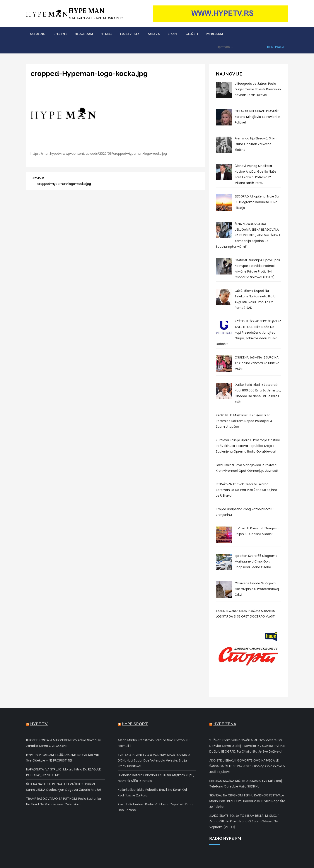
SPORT (173, 34)
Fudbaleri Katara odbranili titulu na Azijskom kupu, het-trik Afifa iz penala (156, 778)
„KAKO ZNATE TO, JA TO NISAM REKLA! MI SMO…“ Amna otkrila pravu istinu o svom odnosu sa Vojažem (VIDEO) (244, 821)
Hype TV (39, 724)
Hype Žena (225, 724)
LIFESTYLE (60, 34)
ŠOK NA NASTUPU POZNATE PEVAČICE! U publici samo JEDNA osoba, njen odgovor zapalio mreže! (63, 787)
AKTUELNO (38, 34)
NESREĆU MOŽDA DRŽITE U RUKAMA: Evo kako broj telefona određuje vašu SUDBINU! (246, 784)
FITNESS (107, 34)
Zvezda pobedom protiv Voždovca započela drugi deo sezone (155, 807)
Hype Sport (135, 724)
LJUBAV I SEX (130, 34)
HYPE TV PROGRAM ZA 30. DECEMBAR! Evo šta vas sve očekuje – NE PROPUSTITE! (63, 758)
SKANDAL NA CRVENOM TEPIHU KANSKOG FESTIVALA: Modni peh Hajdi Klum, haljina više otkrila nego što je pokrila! (247, 801)
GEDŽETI (192, 34)
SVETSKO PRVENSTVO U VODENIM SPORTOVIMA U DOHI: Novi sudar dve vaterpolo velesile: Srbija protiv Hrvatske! (154, 760)
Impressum (214, 34)
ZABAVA (154, 34)
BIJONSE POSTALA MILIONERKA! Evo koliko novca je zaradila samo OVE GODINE (64, 743)
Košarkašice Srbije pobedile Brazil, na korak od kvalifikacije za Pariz (152, 793)
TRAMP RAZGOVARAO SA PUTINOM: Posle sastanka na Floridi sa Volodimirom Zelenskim (64, 801)
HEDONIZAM (84, 34)
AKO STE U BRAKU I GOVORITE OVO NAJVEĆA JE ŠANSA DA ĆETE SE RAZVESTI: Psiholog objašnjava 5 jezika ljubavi (247, 766)
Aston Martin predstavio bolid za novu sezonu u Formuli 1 (154, 743)
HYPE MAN (86, 11)
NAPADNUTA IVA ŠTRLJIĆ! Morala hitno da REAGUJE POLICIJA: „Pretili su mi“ (63, 772)
